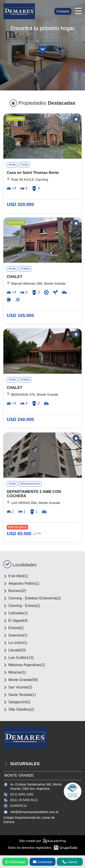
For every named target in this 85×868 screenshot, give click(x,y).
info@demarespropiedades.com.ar (34, 812)
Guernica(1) (15, 635)
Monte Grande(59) (21, 680)
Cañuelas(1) (16, 613)
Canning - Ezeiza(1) (22, 606)
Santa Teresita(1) (20, 695)
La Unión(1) (15, 643)
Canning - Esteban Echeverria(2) (32, 598)
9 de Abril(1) (16, 576)
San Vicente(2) (18, 687)
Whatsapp (15, 862)
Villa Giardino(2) (19, 710)
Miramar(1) (15, 672)
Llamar (70, 862)
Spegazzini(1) (17, 702)
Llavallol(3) (15, 650)
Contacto (63, 11)
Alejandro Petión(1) (21, 584)
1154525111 (18, 806)
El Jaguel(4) (15, 621)
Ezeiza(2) (14, 628)
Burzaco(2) (15, 591)
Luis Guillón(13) (18, 658)
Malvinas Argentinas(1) (24, 665)
